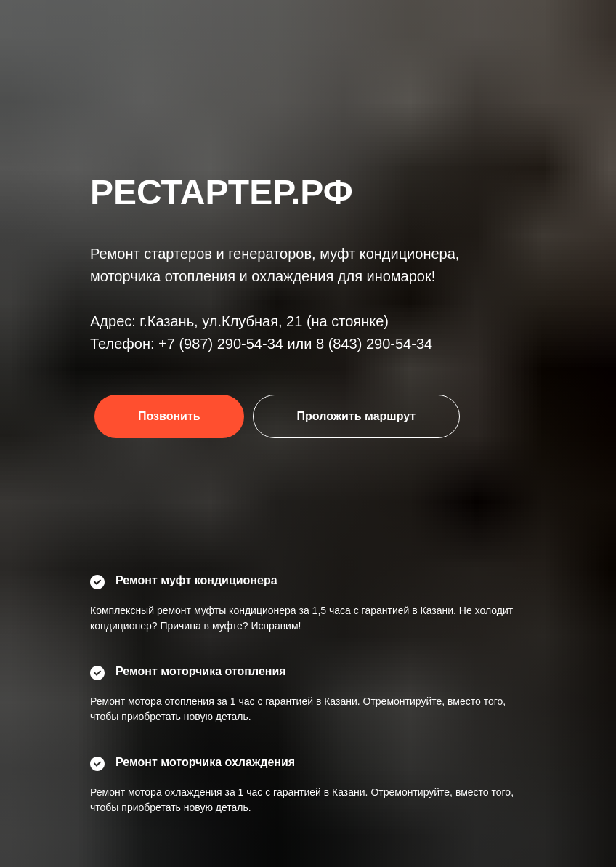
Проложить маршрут (357, 416)
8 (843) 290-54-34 (374, 344)
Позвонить (169, 416)
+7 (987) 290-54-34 (221, 344)
